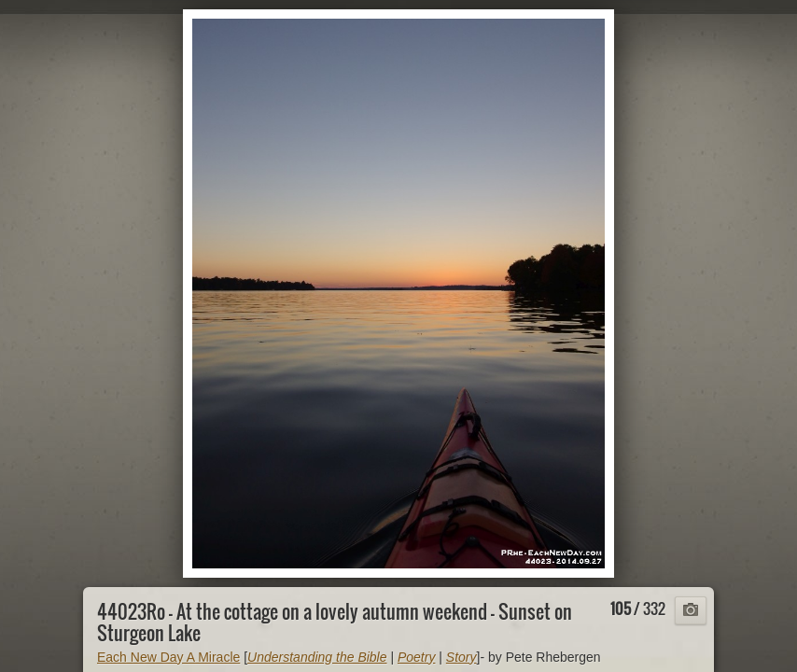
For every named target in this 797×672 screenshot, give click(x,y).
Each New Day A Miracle (168, 657)
